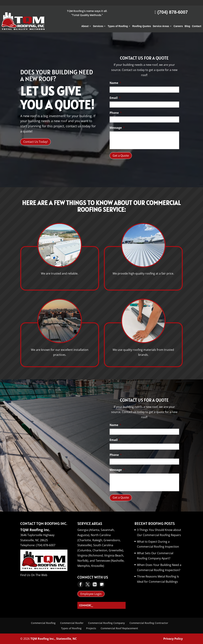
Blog (187, 21)
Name (115, 83)
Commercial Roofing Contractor (149, 623)
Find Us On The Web (34, 575)
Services (100, 21)
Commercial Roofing (43, 623)
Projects (91, 628)
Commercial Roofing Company (106, 623)
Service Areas (162, 21)
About (86, 21)
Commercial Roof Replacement (119, 628)
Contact (197, 21)
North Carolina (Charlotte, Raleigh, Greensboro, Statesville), (99, 540)
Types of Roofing (119, 21)
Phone (116, 113)
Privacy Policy (173, 639)
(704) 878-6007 (171, 7)
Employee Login (91, 594)
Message (117, 128)
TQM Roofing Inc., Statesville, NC (54, 639)
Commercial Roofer (72, 623)
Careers (178, 21)
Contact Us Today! (35, 142)
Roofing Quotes (142, 21)
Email (115, 98)
